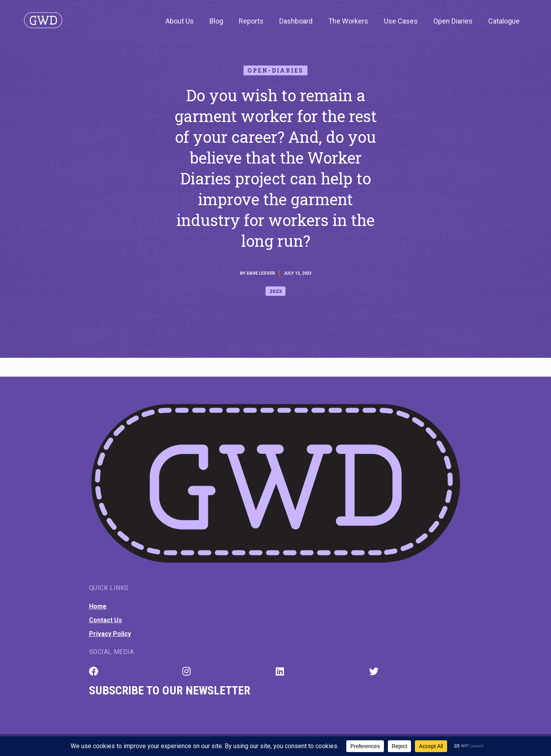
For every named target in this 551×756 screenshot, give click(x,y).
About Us (180, 21)
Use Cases (401, 21)
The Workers (348, 21)
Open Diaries (453, 21)
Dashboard (296, 21)
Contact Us (105, 620)
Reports (251, 21)
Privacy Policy (110, 634)
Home (98, 606)
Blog (216, 21)
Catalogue (504, 21)
